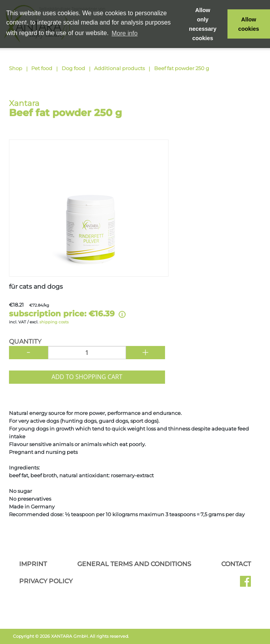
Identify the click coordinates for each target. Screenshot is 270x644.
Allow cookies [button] (249, 24)
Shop (16, 68)
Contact (236, 564)
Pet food (42, 68)
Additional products (119, 68)
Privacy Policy (46, 581)
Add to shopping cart (87, 377)
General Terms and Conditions (134, 564)
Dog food (73, 68)
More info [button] (125, 33)
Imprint (33, 564)
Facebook (245, 584)
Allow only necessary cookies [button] (202, 24)
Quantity (25, 342)
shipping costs (54, 322)
